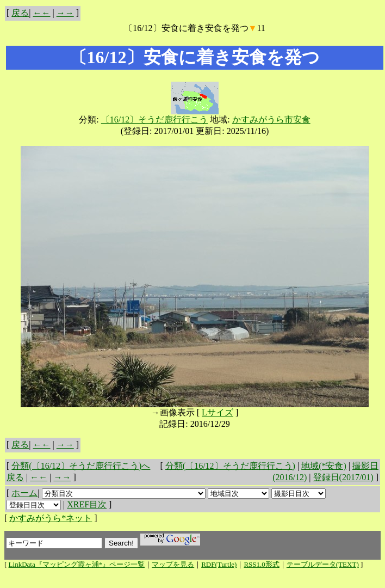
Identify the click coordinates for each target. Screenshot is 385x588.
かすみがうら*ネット (51, 518)
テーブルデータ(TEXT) (323, 564)
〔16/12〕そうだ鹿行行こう (154, 120)
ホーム (24, 493)
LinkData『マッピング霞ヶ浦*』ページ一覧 (77, 564)
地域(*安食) (324, 466)
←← (42, 13)
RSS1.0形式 (261, 564)
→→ (65, 13)
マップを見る (173, 564)
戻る (20, 13)
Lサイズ (218, 412)
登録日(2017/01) (343, 477)
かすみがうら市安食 (271, 120)
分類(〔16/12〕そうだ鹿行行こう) (230, 466)
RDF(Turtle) (219, 564)
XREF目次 (87, 504)
